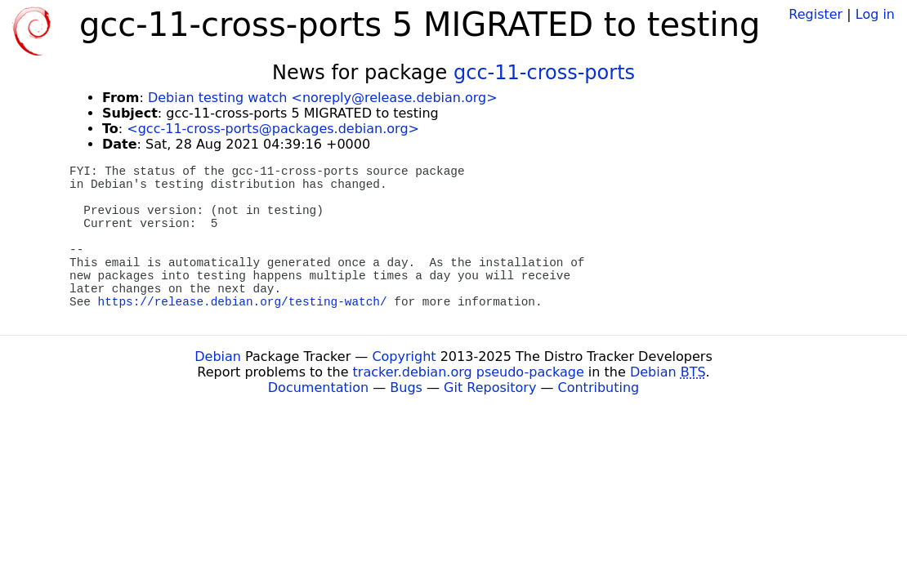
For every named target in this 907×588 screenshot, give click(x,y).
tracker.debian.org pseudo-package (469, 372)
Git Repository (490, 388)
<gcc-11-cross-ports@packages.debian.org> (273, 129)
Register (815, 14)
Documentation (318, 388)
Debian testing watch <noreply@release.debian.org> (323, 98)
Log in (875, 14)
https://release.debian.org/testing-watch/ (243, 302)
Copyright (404, 356)
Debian (218, 356)
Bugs (406, 388)
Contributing (599, 388)
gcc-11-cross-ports (544, 73)
